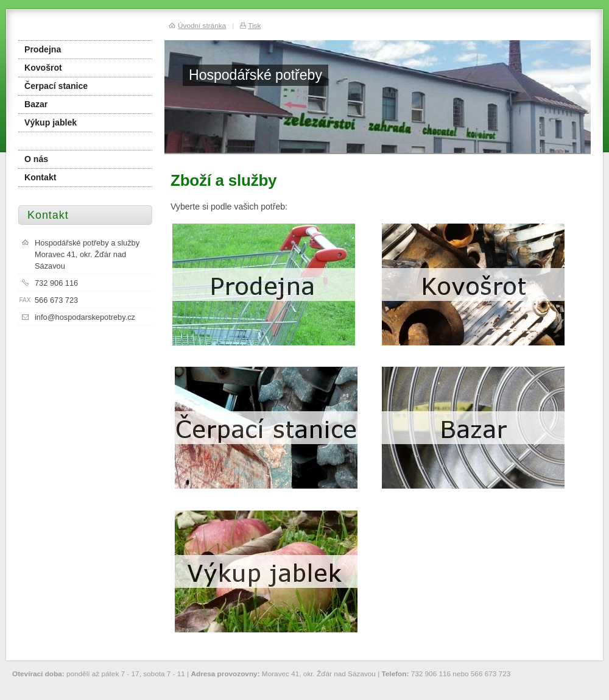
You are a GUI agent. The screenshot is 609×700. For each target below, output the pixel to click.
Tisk (254, 25)
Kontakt (40, 177)
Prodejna (43, 49)
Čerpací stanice (56, 86)
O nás (36, 159)
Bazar (36, 104)
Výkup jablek (51, 122)
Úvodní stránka (202, 25)
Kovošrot (43, 68)
